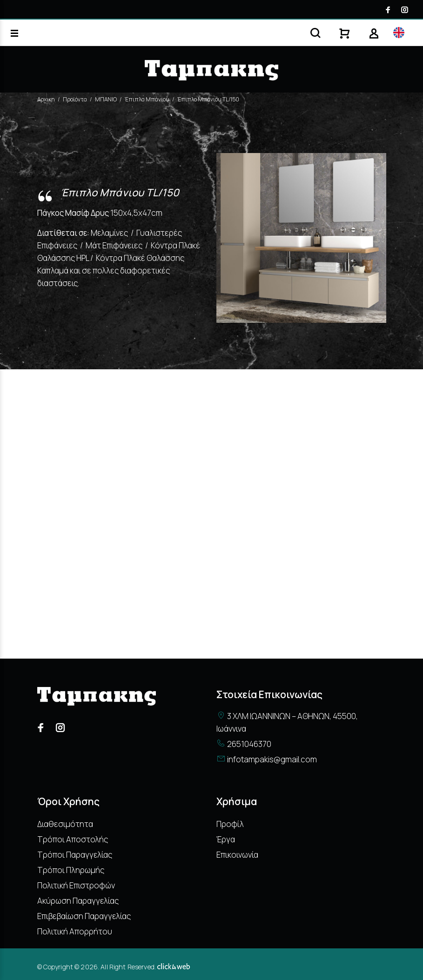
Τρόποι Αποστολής (73, 839)
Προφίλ (230, 824)
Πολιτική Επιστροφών (76, 885)
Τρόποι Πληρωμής (71, 870)
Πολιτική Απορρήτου (75, 931)
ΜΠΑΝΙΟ (106, 99)
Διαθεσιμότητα (65, 824)
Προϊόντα (75, 99)
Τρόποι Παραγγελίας (75, 855)
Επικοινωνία (237, 855)
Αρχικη (46, 99)
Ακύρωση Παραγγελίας (78, 901)
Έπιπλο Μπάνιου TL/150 (208, 99)
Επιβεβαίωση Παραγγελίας (84, 916)
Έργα (226, 839)
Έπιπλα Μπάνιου (147, 99)
